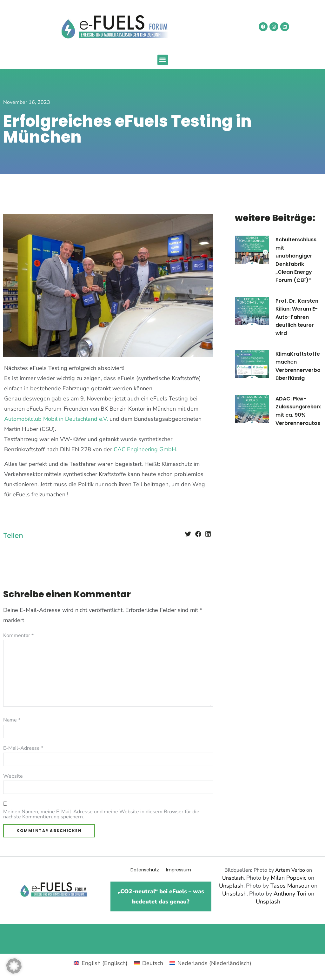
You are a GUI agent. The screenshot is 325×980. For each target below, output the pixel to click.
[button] (163, 60)
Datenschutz (145, 870)
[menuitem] (101, 963)
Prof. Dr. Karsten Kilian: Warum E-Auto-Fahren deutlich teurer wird (297, 317)
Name (12, 720)
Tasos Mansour (290, 886)
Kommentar (18, 635)
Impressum (179, 870)
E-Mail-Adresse (23, 748)
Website (13, 776)
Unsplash (233, 878)
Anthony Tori (290, 894)
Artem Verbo (290, 870)
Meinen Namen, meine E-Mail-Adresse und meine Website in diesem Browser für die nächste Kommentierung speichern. (101, 814)
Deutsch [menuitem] (153, 963)
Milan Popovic (289, 878)
